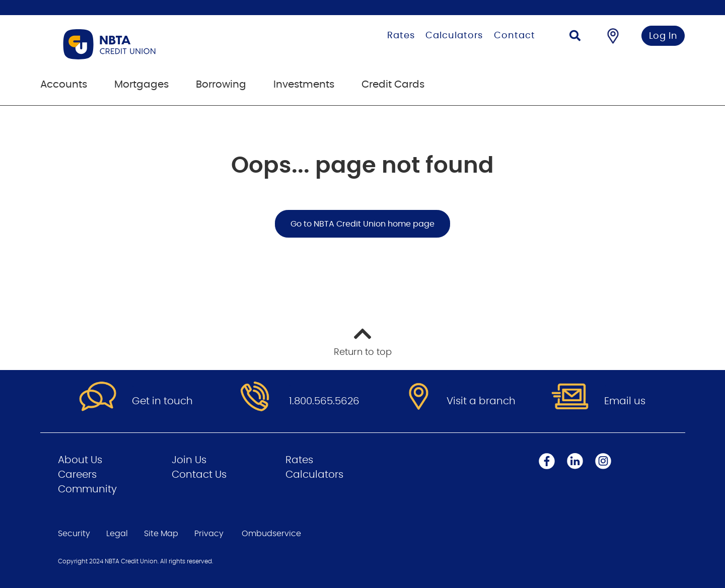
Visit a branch (481, 401)
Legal (117, 534)
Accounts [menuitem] (64, 85)
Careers (77, 475)
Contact (514, 36)
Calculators (454, 36)
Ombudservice (271, 534)
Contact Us (199, 475)
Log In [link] (663, 36)
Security (74, 534)
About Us (80, 460)
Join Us (189, 460)
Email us (625, 401)
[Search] (575, 37)
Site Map (161, 534)
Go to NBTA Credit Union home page (362, 224)
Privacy (209, 534)
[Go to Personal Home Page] (160, 44)
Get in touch (162, 401)
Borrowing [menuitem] (221, 85)
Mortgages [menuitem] (141, 85)
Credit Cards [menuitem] (393, 85)
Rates (401, 36)
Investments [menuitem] (304, 85)
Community (87, 489)
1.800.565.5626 (324, 401)
